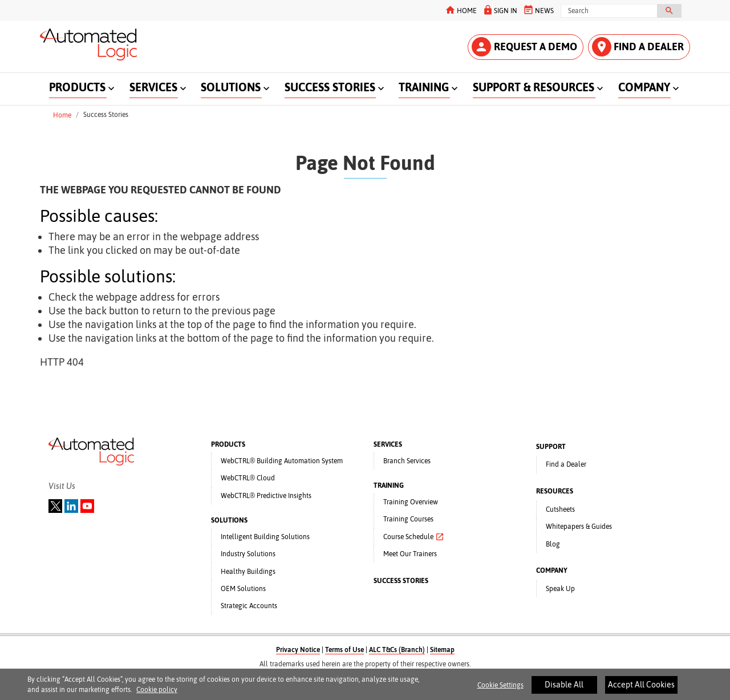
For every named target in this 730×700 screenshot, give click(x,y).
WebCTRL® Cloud (248, 478)
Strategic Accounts (249, 606)
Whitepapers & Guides (579, 527)
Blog (553, 544)
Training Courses (408, 519)
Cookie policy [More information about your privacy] (157, 694)
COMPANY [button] (644, 87)
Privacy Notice (298, 650)
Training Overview (411, 502)
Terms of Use (344, 650)
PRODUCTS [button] (77, 87)
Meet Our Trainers (410, 554)
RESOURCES (555, 491)
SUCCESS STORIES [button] (330, 87)
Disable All (564, 689)
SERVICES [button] (153, 87)
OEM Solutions (243, 589)
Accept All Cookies (641, 689)
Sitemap (442, 650)
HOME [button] (461, 10)
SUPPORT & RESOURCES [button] (534, 87)
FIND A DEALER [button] (638, 47)
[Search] (609, 11)
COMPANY (552, 570)
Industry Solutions (248, 554)
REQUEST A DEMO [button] (524, 47)
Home (62, 115)
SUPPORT (551, 447)
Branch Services (407, 461)
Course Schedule (414, 537)
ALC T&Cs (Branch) (397, 650)
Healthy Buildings (248, 572)
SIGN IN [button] (499, 10)
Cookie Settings (500, 689)
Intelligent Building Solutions (265, 537)
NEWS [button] (538, 10)
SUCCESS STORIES (401, 581)
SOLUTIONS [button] (231, 87)
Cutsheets (560, 509)
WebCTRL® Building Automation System (282, 461)
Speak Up (560, 589)
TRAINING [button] (424, 87)
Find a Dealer (566, 464)
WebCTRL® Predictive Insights (266, 496)
